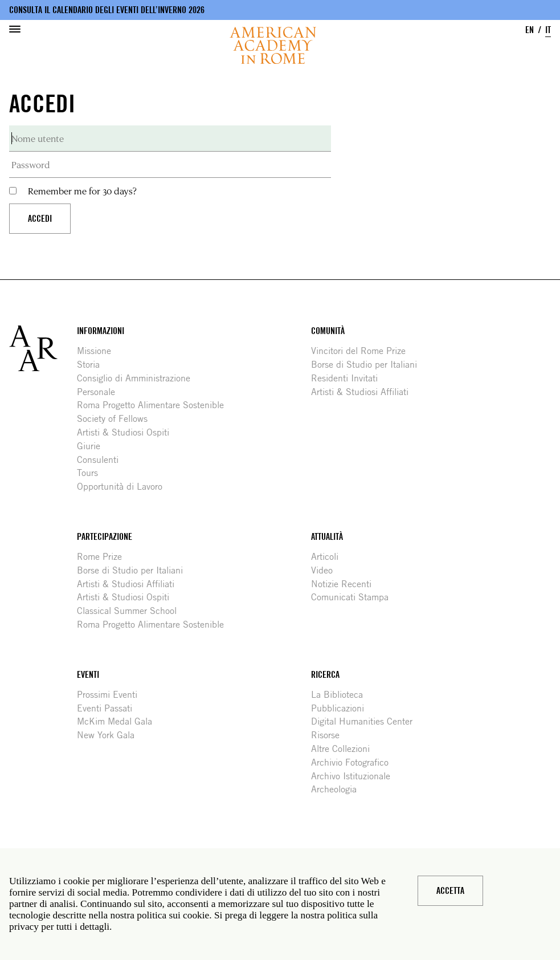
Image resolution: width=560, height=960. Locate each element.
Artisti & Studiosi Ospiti (127, 432)
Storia (93, 365)
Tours (92, 473)
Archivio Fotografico (354, 762)
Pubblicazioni (342, 708)
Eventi (88, 675)
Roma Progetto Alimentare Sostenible (155, 405)
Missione (98, 351)
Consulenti (102, 460)
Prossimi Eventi (111, 695)
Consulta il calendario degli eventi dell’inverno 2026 (107, 10)
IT (548, 30)
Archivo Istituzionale (355, 776)
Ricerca (325, 675)
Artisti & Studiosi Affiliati (364, 392)
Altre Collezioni (345, 749)
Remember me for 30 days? (82, 191)
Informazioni (101, 331)
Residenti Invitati (349, 378)
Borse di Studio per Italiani (368, 365)
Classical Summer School (131, 611)
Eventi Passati (109, 708)
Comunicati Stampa (354, 597)
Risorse (330, 735)
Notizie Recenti (346, 584)
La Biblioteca (341, 695)
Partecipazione (105, 537)
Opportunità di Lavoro (124, 487)
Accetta (450, 891)
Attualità (327, 537)
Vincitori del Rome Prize (363, 351)
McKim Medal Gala (119, 721)
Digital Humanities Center (366, 721)
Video (326, 570)
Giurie (93, 446)
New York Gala (110, 735)
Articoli (329, 557)
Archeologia (338, 789)
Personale (100, 392)
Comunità (328, 331)
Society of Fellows (117, 419)
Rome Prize (104, 557)
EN (530, 30)
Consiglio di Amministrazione (138, 378)
